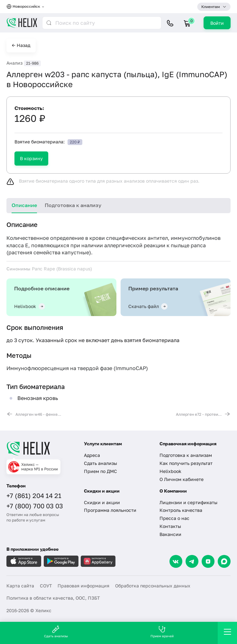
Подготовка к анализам (186, 455)
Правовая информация (83, 586)
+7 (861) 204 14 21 (34, 495)
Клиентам (211, 7)
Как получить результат (186, 463)
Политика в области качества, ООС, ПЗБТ (53, 598)
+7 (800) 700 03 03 (35, 506)
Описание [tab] (24, 205)
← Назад (21, 45)
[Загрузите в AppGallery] (98, 561)
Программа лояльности (110, 510)
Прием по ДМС (100, 471)
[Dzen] (208, 561)
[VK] (176, 561)
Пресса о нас (174, 518)
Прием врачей (162, 632)
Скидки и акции (102, 502)
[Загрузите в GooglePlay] (61, 561)
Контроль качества (181, 510)
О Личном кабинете (182, 479)
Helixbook (170, 471)
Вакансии (170, 534)
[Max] (224, 561)
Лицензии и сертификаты (188, 502)
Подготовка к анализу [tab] (73, 205)
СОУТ (46, 586)
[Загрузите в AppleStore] (24, 561)
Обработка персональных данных (153, 586)
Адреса (92, 455)
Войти (217, 23)
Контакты (170, 526)
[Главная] (41, 449)
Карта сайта (20, 586)
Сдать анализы (100, 463)
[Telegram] (192, 561)
